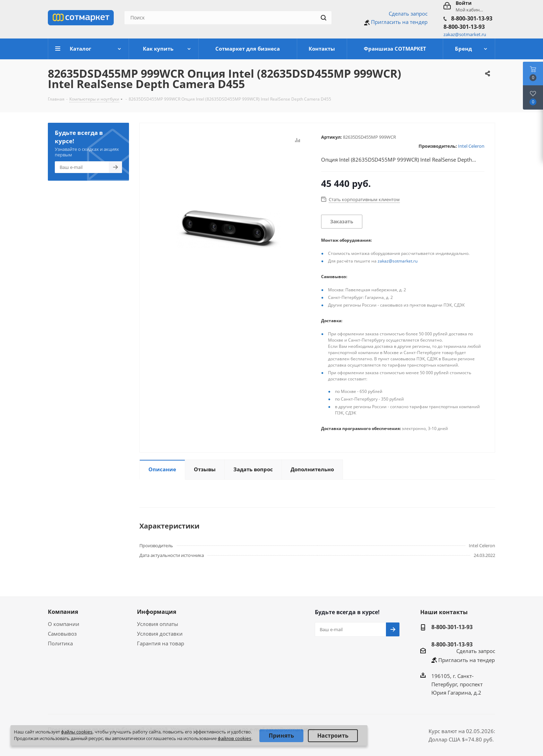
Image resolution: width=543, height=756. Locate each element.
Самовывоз (62, 634)
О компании (64, 624)
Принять (281, 736)
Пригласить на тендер (399, 22)
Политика (60, 643)
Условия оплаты (158, 624)
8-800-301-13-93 (472, 18)
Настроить (333, 736)
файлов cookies (235, 738)
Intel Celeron (471, 146)
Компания (63, 612)
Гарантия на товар (161, 643)
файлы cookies (77, 732)
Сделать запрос (408, 14)
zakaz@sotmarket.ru (398, 261)
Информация (157, 612)
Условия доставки (160, 634)
